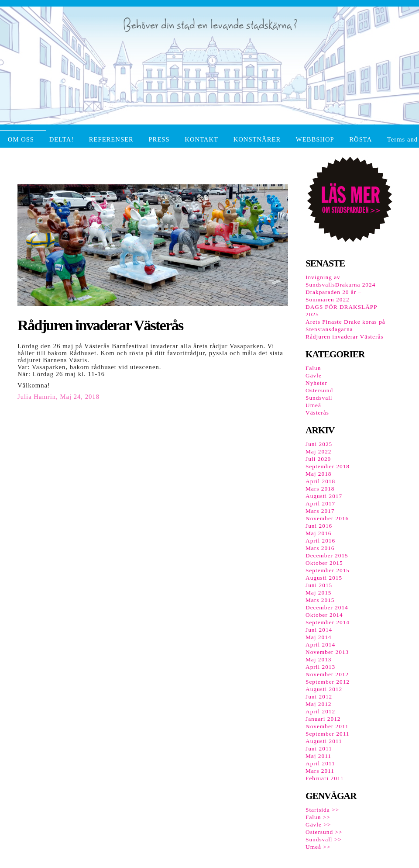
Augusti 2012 (324, 689)
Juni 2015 (319, 585)
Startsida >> (322, 810)
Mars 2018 (320, 489)
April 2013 (320, 667)
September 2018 (328, 466)
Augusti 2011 (324, 741)
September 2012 (328, 682)
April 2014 (320, 645)
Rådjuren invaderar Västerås (344, 337)
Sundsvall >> (324, 839)
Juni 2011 (319, 749)
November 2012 (327, 674)
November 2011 (327, 726)
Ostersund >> (324, 832)
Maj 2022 (318, 451)
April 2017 (320, 503)
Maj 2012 (318, 704)
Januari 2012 (323, 719)
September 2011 (328, 734)
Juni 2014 (319, 630)
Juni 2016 (319, 526)
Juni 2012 (319, 697)
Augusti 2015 (324, 578)
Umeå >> (318, 847)
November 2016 (327, 518)
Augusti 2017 (324, 496)
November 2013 (327, 652)
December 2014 (327, 607)
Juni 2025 (319, 444)
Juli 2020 (318, 459)
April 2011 (320, 763)
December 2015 (327, 555)
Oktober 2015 (324, 563)
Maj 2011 (318, 756)
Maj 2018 (318, 474)
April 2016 (320, 541)
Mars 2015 (320, 600)
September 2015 (328, 570)
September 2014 (328, 622)
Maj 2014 (318, 637)
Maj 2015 (318, 593)
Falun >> (318, 817)
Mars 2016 (320, 548)
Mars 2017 (320, 511)
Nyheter (316, 383)
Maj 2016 (318, 533)
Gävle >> (318, 825)
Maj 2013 (318, 659)
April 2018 (320, 481)
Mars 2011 (320, 771)
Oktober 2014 (324, 615)
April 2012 (320, 711)
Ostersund (319, 390)
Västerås (317, 413)
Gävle (314, 375)
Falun (313, 368)
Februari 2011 (325, 778)
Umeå (313, 405)
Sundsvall (319, 398)
